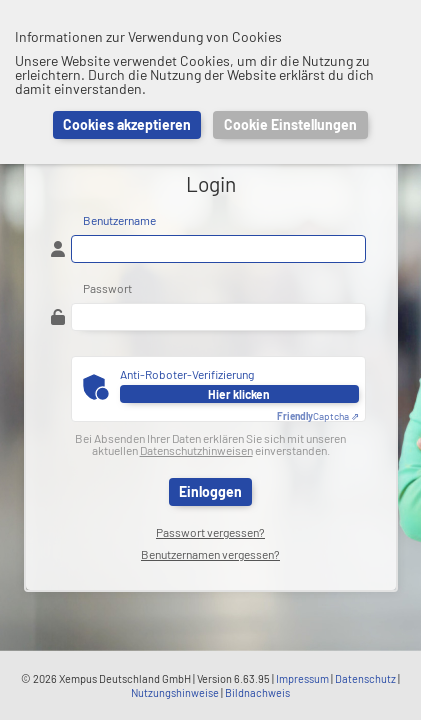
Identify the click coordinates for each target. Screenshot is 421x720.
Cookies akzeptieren (127, 124)
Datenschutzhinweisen (196, 450)
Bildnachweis (257, 692)
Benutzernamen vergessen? (210, 554)
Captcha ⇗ (318, 416)
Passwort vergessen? (210, 532)
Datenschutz (365, 678)
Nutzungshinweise (175, 692)
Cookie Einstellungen (290, 124)
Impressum (302, 678)
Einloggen (210, 491)
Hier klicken (239, 394)
